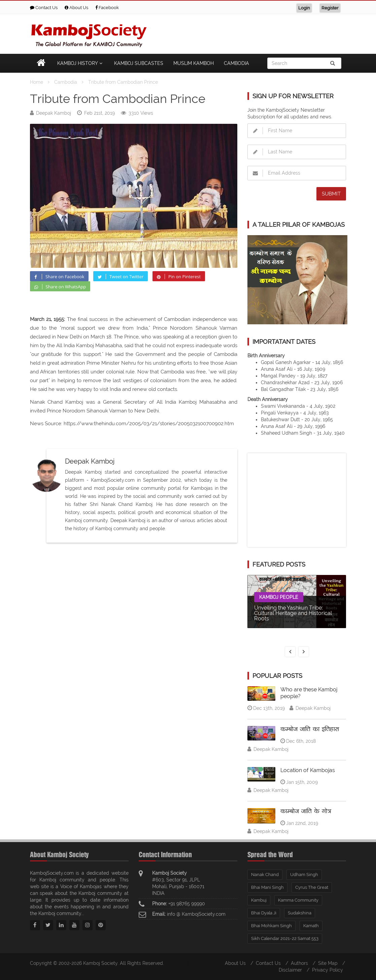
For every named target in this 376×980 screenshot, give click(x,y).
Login (304, 8)
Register (330, 8)
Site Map (328, 963)
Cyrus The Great (312, 887)
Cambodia (236, 63)
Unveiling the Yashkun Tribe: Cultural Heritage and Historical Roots (293, 613)
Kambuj (259, 900)
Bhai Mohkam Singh (271, 926)
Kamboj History (81, 63)
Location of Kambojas (308, 770)
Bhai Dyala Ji (264, 913)
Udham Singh (304, 875)
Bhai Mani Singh (267, 887)
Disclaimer (290, 970)
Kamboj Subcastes (139, 63)
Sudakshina (300, 913)
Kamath (311, 926)
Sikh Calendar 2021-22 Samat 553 (285, 938)
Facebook (107, 8)
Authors (299, 963)
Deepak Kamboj (54, 113)
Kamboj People (279, 597)
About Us (76, 8)
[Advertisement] (224, 33)
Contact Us (44, 8)
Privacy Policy (328, 970)
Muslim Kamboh (194, 63)
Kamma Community (298, 900)
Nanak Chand (265, 875)
